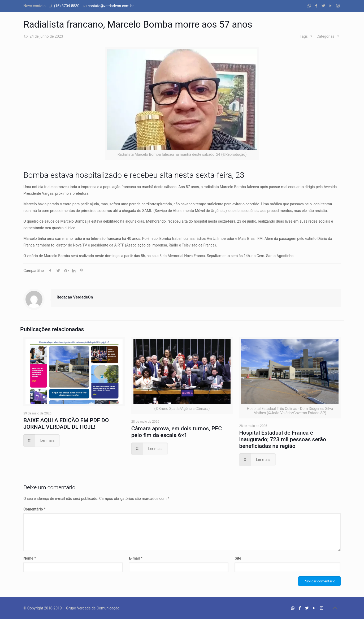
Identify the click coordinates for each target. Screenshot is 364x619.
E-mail (136, 558)
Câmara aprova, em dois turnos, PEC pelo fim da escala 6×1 (177, 432)
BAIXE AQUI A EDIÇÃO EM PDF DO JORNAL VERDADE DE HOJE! (66, 424)
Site (238, 558)
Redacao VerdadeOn (75, 297)
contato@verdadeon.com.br (111, 6)
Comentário (34, 509)
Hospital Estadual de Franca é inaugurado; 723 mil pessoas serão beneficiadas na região (283, 439)
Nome (30, 558)
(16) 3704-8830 (67, 6)
